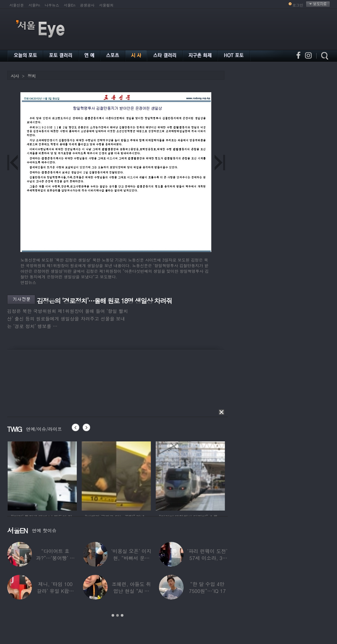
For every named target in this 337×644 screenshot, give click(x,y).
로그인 (298, 5)
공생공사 (87, 5)
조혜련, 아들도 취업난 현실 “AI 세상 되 (131, 591)
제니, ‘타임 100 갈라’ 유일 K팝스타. (55, 591)
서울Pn (34, 5)
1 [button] (113, 615)
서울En (70, 5)
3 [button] (122, 615)
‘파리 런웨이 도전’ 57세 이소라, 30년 (207, 558)
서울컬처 (106, 5)
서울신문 (17, 5)
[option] (52, 475)
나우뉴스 (52, 5)
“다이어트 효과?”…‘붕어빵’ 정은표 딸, (55, 558)
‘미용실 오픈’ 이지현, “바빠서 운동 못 (131, 558)
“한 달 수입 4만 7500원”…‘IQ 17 (207, 587)
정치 (32, 76)
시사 (15, 76)
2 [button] (117, 615)
